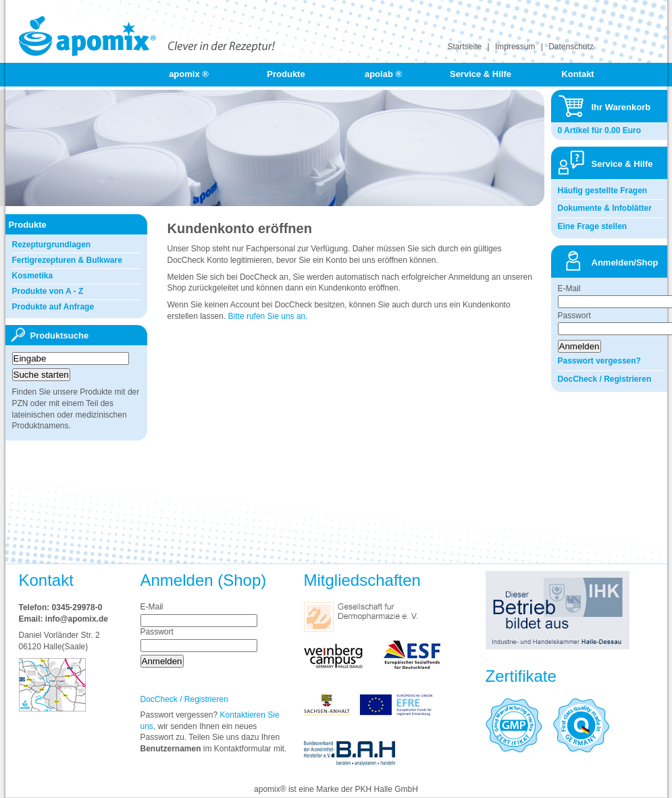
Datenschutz (571, 47)
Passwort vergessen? (599, 361)
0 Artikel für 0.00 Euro (600, 130)
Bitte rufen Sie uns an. (268, 316)
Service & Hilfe (481, 74)
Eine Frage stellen (593, 226)
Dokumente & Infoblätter (605, 208)
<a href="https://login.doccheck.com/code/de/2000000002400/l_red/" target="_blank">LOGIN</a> (311, 400)
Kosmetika (33, 276)
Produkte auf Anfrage (53, 307)
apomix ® (189, 74)
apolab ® (383, 74)
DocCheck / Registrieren (605, 379)
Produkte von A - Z (48, 291)
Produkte (286, 74)
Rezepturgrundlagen (52, 245)
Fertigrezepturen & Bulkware (67, 260)
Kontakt (577, 74)
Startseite (465, 47)
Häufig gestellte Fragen (603, 191)
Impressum (515, 47)
